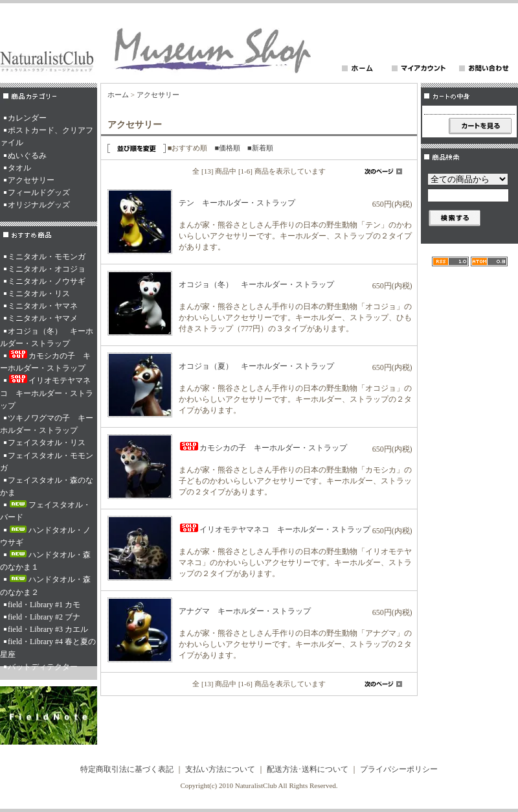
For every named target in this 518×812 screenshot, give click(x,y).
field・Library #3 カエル (48, 629)
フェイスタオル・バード (45, 511)
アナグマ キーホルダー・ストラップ (245, 611)
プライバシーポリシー (399, 769)
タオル (19, 168)
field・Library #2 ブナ (44, 617)
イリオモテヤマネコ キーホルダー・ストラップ (47, 392)
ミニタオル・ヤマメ (43, 318)
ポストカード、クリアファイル (47, 136)
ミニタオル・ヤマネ (43, 306)
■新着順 (260, 148)
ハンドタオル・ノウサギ (45, 536)
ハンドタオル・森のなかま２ (45, 586)
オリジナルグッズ (39, 205)
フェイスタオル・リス (47, 443)
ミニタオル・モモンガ (47, 257)
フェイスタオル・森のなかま (47, 486)
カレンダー (27, 118)
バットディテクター (43, 667)
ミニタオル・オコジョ (47, 269)
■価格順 (227, 148)
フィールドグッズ (39, 192)
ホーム (118, 95)
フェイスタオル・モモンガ (47, 462)
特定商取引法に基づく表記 (127, 769)
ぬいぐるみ (27, 156)
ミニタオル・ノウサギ (47, 281)
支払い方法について (220, 769)
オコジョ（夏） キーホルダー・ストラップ (256, 366)
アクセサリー (31, 180)
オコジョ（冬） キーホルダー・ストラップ (47, 337)
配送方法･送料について (308, 769)
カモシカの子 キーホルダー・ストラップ (45, 361)
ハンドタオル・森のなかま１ (45, 561)
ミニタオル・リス (39, 294)
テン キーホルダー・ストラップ (237, 203)
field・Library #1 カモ (44, 605)
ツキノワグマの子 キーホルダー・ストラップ (47, 424)
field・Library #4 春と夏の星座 (48, 648)
